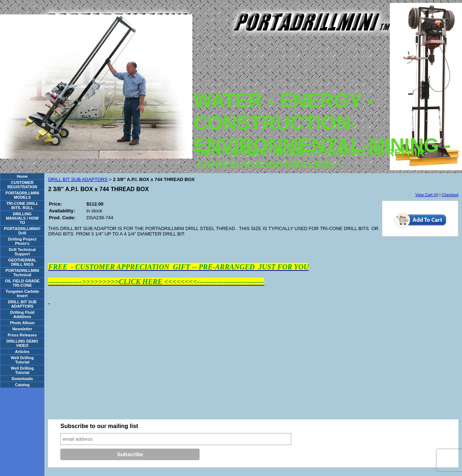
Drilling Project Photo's (22, 241)
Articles (22, 352)
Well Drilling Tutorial (22, 360)
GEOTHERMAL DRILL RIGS (22, 262)
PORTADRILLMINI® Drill (22, 231)
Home (22, 176)
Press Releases (22, 335)
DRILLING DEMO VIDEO (22, 343)
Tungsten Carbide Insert (22, 294)
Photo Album (22, 323)
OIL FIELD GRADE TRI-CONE (22, 283)
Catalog (22, 385)
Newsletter (22, 329)
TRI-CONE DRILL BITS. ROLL (22, 206)
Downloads (22, 379)
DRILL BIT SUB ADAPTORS (22, 304)
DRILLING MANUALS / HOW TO (22, 218)
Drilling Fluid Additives (22, 314)
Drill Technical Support (22, 252)
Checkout (450, 195)
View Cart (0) (427, 195)
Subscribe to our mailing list (99, 426)
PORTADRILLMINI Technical (22, 273)
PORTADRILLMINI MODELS (22, 195)
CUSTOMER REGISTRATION (22, 185)
